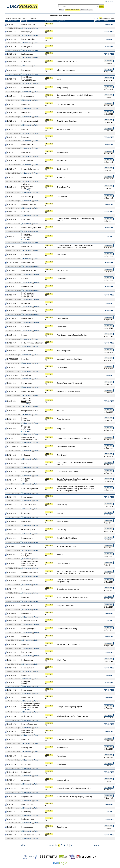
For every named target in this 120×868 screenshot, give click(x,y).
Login (112, 1)
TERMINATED (109, 24)
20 (95, 18)
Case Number (85, 10)
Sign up (107, 1)
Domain (61, 10)
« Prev (24, 845)
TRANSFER (109, 61)
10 (71, 845)
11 (75, 845)
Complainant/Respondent (72, 10)
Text (91, 10)
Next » (96, 845)
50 (97, 18)
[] (26, 190)
